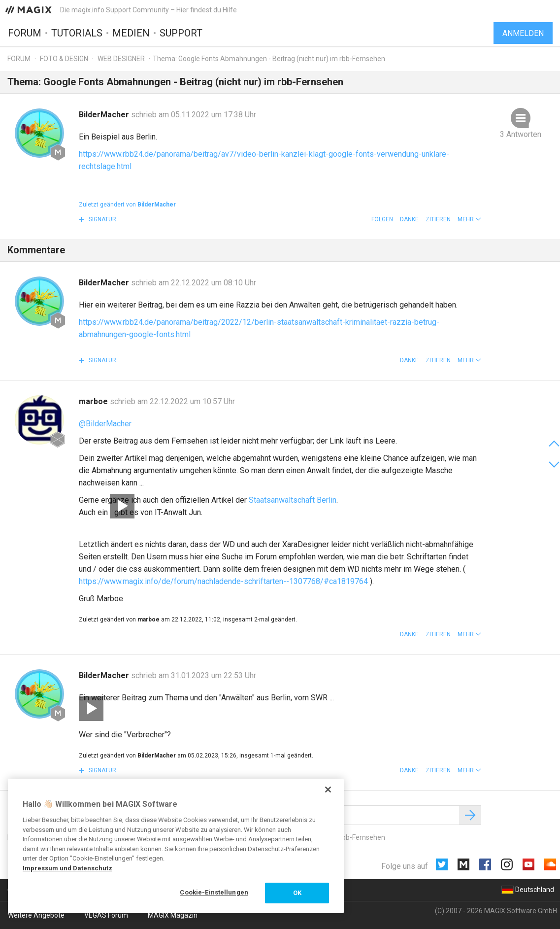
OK (297, 893)
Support (181, 33)
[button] (469, 219)
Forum (25, 33)
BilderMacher (105, 115)
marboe (94, 401)
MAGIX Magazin (173, 915)
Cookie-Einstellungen (214, 892)
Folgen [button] (382, 219)
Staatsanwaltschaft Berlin (293, 500)
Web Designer (121, 59)
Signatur (102, 219)
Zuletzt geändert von (127, 205)
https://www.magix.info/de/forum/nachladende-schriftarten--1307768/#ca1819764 (223, 581)
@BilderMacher (105, 424)
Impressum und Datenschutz (67, 868)
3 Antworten (521, 134)
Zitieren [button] (438, 219)
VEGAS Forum (106, 915)
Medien (131, 33)
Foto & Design (64, 59)
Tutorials (77, 33)
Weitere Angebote (36, 915)
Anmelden (523, 33)
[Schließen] (328, 790)
